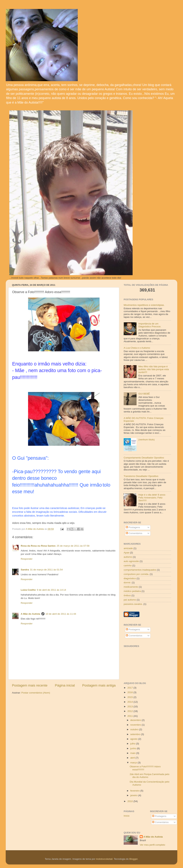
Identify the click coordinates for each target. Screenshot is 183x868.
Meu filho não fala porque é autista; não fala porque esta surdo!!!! (154, 369)
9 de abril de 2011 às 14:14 (51, 590)
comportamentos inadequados (140, 570)
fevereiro (135, 791)
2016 (130, 692)
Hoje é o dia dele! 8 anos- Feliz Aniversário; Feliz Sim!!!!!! (152, 498)
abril (133, 758)
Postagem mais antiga (99, 685)
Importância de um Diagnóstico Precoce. (150, 325)
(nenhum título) (146, 440)
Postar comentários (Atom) (36, 693)
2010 (130, 801)
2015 (130, 697)
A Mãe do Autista (30, 614)
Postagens (133, 527)
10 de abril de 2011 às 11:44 (61, 614)
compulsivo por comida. (136, 574)
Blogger (133, 859)
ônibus (127, 595)
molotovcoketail (104, 859)
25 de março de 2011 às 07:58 (73, 546)
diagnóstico (130, 578)
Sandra (25, 570)
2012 (130, 711)
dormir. (127, 583)
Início (127, 816)
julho (133, 744)
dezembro (136, 720)
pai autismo (130, 600)
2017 (130, 688)
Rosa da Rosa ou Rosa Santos (38, 546)
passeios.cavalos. (133, 604)
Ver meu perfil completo (152, 845)
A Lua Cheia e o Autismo (137, 348)
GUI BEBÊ (144, 394)
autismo (128, 557)
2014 (130, 702)
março (134, 763)
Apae (127, 553)
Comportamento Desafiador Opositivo (144, 458)
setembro (136, 734)
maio (133, 753)
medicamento (131, 587)
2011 (130, 716)
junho (134, 748)
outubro (135, 729)
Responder (27, 559)
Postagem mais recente (30, 685)
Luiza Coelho (28, 590)
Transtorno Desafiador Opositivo (141, 476)
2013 (130, 706)
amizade (128, 548)
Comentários (134, 533)
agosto (134, 739)
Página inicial (65, 685)
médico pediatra (132, 591)
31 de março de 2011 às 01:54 (46, 570)
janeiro (134, 795)
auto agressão (131, 561)
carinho (128, 565)
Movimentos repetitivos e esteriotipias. (144, 305)
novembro (136, 725)
